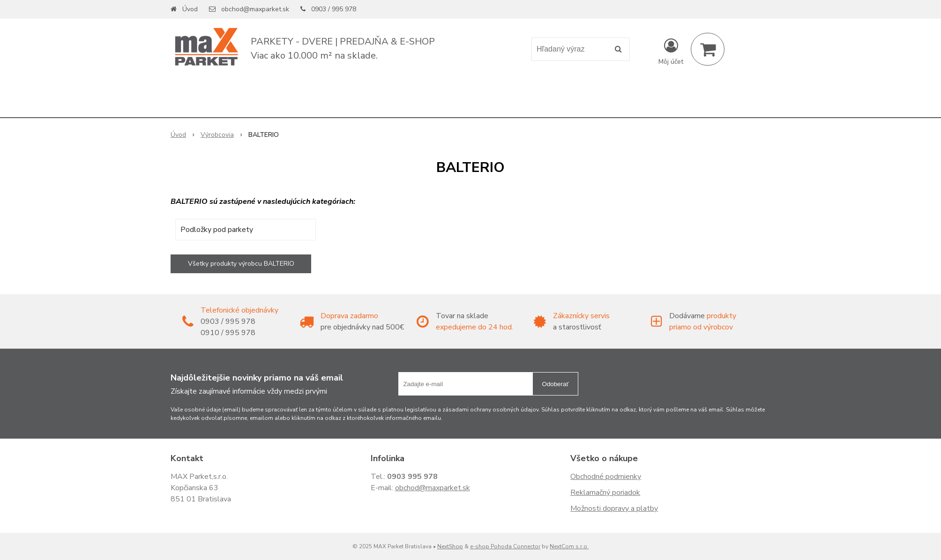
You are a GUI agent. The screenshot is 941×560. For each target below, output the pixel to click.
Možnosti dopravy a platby (614, 508)
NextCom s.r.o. (569, 546)
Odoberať (556, 384)
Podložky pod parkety (217, 230)
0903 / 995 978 (334, 9)
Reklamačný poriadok (605, 493)
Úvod (190, 9)
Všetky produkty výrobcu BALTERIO (241, 264)
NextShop (450, 546)
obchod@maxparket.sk (255, 9)
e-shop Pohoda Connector (505, 546)
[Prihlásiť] (671, 51)
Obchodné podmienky (606, 477)
